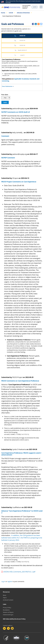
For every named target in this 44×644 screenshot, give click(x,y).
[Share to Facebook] (33, 24)
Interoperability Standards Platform (26, 7)
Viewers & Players (8, 612)
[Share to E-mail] (38, 24)
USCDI (11, 13)
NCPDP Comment (8, 158)
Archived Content (8, 600)
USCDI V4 (22, 36)
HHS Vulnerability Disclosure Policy (14, 619)
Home (3, 13)
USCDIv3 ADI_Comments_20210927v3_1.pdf (19, 572)
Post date (5, 95)
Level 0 (22, 55)
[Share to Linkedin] (36, 24)
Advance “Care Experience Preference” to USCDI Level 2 (22, 512)
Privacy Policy (7, 608)
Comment (5, 136)
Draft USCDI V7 (22, 50)
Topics (5, 598)
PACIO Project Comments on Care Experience (19, 182)
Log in (35, 7)
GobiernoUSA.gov (8, 615)
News (5, 595)
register (10, 581)
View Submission (7, 86)
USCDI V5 (22, 40)
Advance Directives (23, 13)
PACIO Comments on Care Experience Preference (20, 381)
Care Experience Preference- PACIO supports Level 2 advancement (21, 454)
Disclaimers (6, 610)
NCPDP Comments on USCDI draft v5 (16, 112)
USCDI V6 (22, 45)
